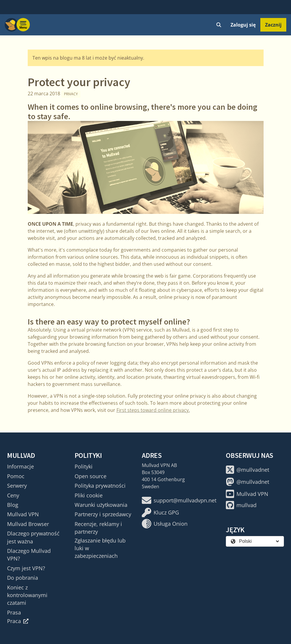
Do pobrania (23, 578)
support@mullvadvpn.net (179, 500)
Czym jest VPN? (26, 568)
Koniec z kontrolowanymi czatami (27, 595)
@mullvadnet (248, 470)
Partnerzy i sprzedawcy (103, 514)
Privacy (71, 94)
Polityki (84, 466)
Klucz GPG (160, 512)
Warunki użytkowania (101, 505)
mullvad (241, 505)
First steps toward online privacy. (153, 410)
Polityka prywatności (100, 486)
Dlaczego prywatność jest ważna (33, 537)
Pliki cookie (89, 495)
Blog (13, 505)
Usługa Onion (165, 524)
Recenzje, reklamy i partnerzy (98, 528)
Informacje (20, 466)
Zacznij (273, 25)
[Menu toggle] (23, 25)
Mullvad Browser (28, 524)
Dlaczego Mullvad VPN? (29, 555)
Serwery (17, 486)
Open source (91, 476)
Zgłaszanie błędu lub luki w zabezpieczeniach (100, 548)
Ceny (13, 495)
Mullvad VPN (23, 514)
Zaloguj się (243, 25)
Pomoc (16, 476)
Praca (18, 621)
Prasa (14, 612)
